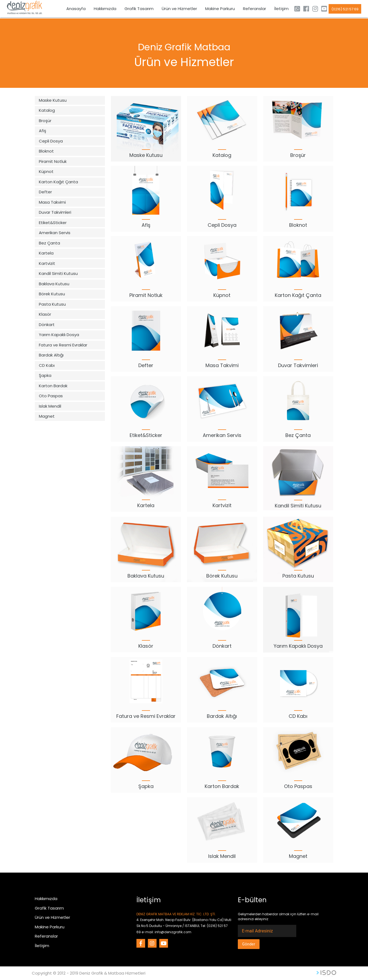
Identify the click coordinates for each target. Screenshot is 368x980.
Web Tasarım (326, 973)
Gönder (249, 944)
